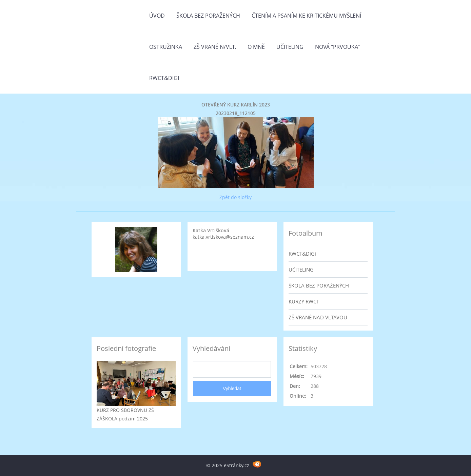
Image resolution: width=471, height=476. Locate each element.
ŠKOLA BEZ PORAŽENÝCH (319, 285)
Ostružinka (166, 47)
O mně (256, 47)
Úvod (157, 16)
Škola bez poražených (208, 16)
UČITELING (301, 270)
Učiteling (290, 47)
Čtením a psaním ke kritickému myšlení (306, 16)
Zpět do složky (235, 197)
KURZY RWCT (304, 301)
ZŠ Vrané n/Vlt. (215, 47)
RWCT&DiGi (164, 78)
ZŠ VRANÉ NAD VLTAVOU (318, 317)
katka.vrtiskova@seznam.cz (223, 237)
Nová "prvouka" (337, 47)
